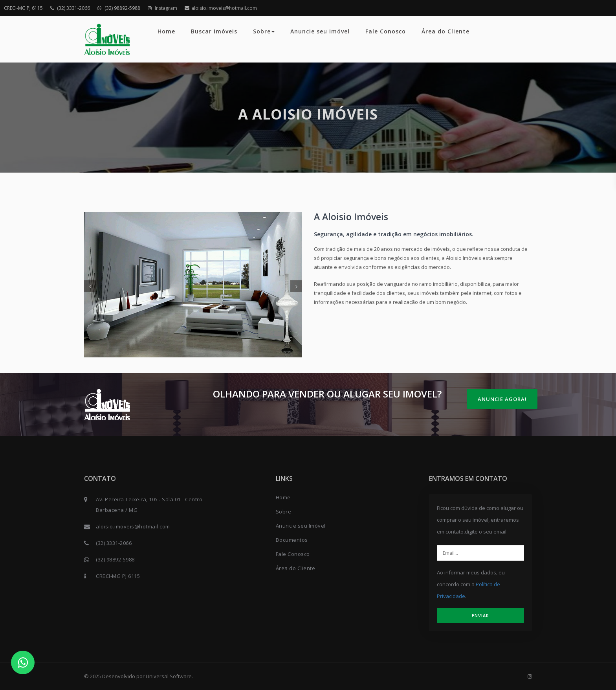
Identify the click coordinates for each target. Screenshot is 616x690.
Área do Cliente (445, 31)
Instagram (162, 8)
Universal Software (169, 676)
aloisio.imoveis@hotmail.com (221, 8)
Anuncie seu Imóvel (320, 31)
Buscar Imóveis (214, 31)
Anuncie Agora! (502, 399)
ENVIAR (480, 615)
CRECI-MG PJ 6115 (23, 8)
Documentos (292, 540)
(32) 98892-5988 (119, 8)
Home (166, 31)
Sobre (264, 31)
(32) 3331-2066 (70, 8)
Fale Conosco (386, 31)
